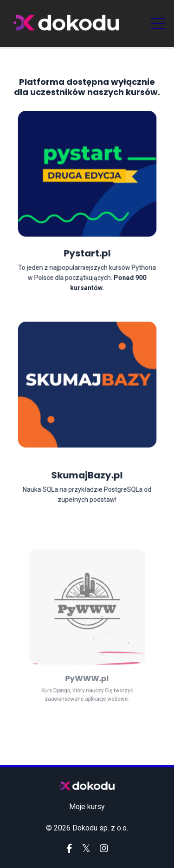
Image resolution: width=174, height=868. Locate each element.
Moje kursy (87, 807)
